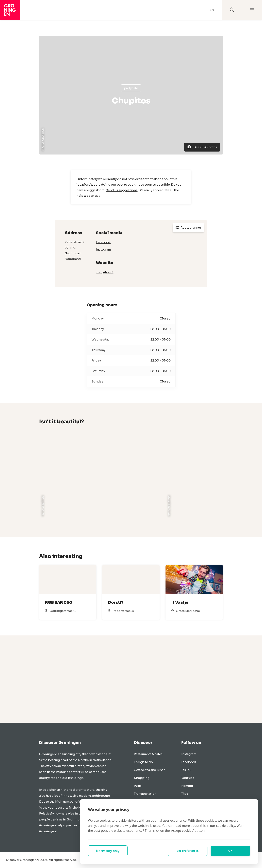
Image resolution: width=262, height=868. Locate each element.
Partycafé (131, 88)
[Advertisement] (131, 679)
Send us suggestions (122, 190)
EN (212, 10)
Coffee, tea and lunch (150, 770)
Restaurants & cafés (148, 754)
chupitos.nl (105, 272)
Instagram (103, 249)
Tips (185, 794)
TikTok (186, 770)
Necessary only (108, 851)
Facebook (103, 242)
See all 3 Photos (202, 147)
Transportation (145, 794)
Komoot (187, 786)
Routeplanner (188, 227)
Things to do (143, 762)
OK (230, 851)
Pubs (138, 786)
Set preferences (188, 851)
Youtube (188, 778)
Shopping (142, 778)
